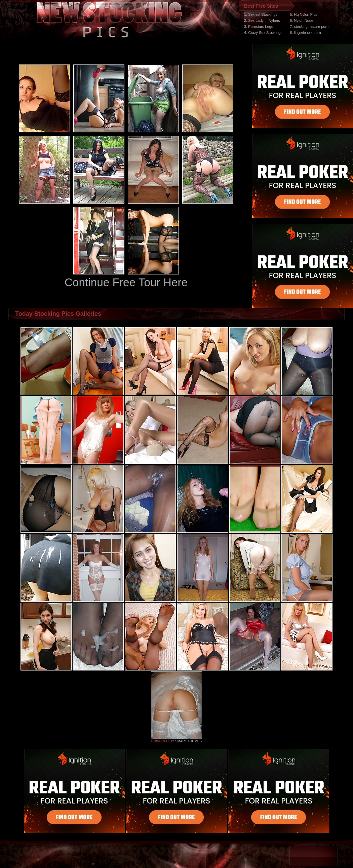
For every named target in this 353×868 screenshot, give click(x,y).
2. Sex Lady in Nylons (262, 20)
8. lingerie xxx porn (305, 33)
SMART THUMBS (188, 741)
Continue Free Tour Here (126, 282)
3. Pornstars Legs (259, 27)
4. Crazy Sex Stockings (263, 33)
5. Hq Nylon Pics (303, 14)
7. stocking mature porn (309, 27)
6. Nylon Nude (302, 20)
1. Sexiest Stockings (261, 14)
